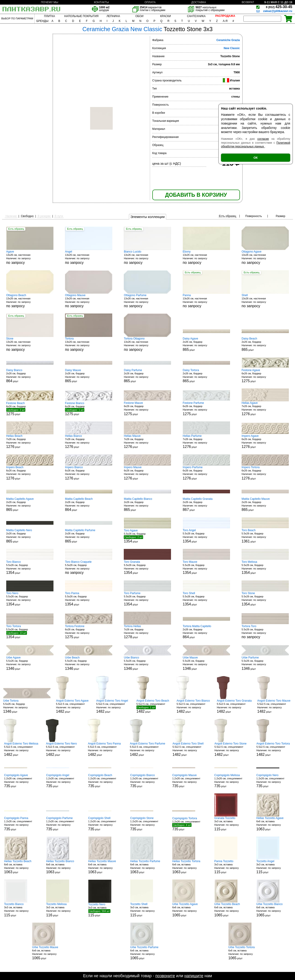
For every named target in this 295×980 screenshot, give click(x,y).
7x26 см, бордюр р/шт (265, 409)
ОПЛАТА (150, 2)
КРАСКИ (165, 16)
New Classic (232, 48)
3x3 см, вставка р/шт (232, 824)
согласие (263, 139)
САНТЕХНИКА (196, 16)
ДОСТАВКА (199, 2)
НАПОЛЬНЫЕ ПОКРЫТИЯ (81, 16)
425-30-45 (279, 7)
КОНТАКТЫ (102, 2)
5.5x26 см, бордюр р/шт (147, 536)
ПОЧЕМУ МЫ (49, 2)
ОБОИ (139, 16)
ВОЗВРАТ (248, 2)
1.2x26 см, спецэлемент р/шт (21, 781)
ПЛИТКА (49, 16)
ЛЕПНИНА (113, 16)
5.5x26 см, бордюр (89, 567)
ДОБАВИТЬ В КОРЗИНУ (196, 195)
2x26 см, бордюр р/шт (206, 344)
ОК (256, 158)
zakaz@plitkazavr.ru (278, 11)
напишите (194, 976)
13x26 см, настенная (30, 257)
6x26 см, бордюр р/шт (265, 376)
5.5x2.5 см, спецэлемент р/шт (73, 706)
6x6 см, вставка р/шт (274, 824)
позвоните (165, 976)
